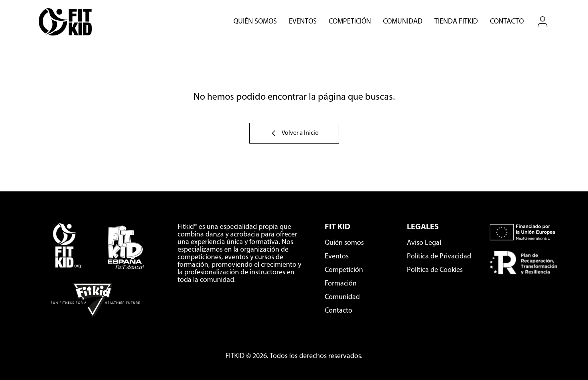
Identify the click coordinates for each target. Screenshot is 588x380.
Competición (350, 22)
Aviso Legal (424, 243)
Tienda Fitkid (456, 22)
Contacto (507, 22)
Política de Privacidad (439, 257)
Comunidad (403, 22)
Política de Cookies (435, 270)
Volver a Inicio (294, 133)
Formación (341, 284)
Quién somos (255, 22)
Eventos (303, 22)
